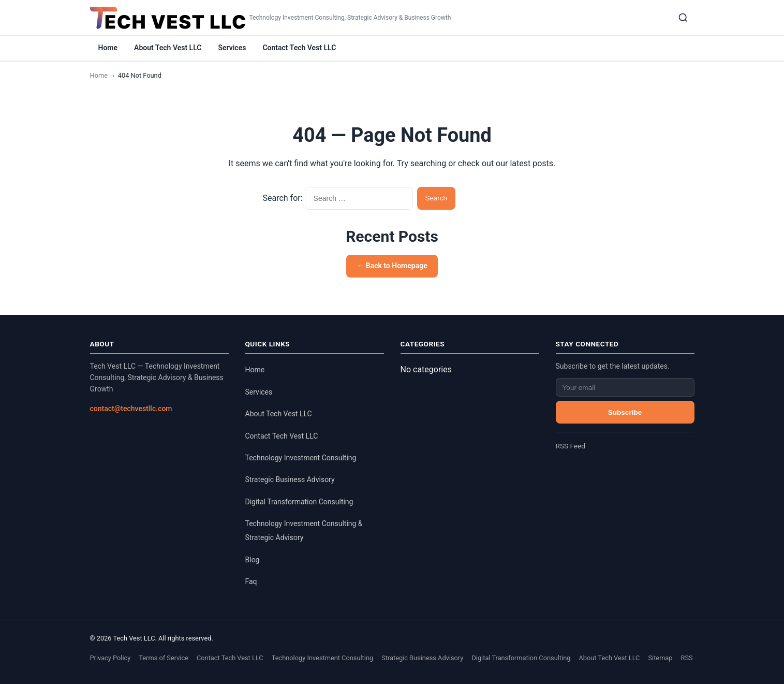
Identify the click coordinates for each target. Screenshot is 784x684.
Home (108, 48)
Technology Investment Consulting (301, 458)
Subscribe (625, 412)
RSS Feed (571, 446)
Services (232, 48)
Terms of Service (164, 658)
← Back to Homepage (392, 266)
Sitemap (660, 658)
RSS (687, 658)
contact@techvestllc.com (131, 409)
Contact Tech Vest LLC (299, 48)
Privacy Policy (110, 658)
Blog (253, 560)
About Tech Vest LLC (168, 48)
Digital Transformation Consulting (299, 502)
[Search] (683, 18)
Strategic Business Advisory (290, 479)
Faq (251, 581)
